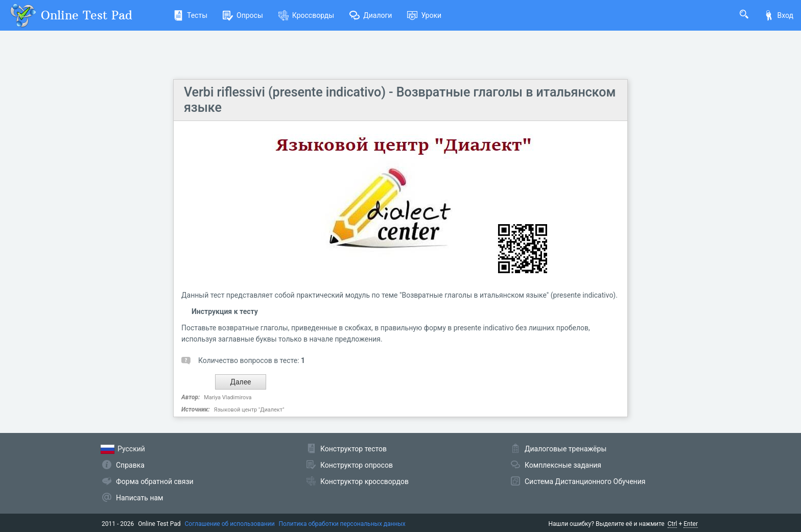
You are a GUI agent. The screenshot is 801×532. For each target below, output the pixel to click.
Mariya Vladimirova (228, 397)
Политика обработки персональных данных (342, 524)
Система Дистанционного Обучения (585, 481)
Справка (130, 465)
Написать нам (139, 498)
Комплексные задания (563, 465)
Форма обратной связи (155, 481)
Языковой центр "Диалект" (249, 410)
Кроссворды (306, 15)
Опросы (243, 15)
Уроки (424, 15)
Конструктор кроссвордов (364, 481)
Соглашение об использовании (230, 524)
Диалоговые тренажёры (566, 449)
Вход (779, 15)
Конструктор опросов (357, 465)
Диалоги (371, 15)
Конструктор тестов (354, 449)
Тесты (190, 15)
